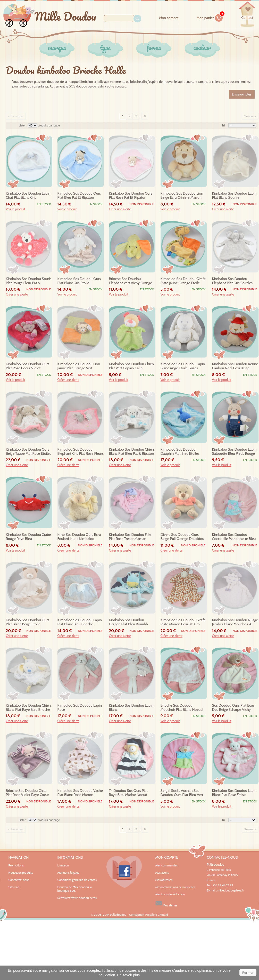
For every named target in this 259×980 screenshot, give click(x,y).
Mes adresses (164, 880)
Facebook (124, 872)
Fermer (248, 973)
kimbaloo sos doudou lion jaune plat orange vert (79, 366)
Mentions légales (68, 873)
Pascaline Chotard (156, 915)
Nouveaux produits (21, 873)
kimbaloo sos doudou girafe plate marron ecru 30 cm (183, 622)
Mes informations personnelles (175, 887)
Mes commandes (167, 865)
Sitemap (14, 887)
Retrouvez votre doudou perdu (77, 898)
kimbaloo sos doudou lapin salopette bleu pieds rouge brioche (234, 452)
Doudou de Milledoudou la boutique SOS (75, 889)
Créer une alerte (120, 209)
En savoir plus (128, 975)
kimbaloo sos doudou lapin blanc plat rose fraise (234, 793)
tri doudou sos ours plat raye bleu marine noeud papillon (128, 793)
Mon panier (210, 17)
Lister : (23, 125)
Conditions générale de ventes (77, 880)
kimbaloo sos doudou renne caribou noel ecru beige (235, 366)
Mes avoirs (162, 873)
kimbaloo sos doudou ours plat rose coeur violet (28, 366)
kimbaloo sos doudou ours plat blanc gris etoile (79, 281)
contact (247, 18)
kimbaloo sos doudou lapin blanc (131, 708)
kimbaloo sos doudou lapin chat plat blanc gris (28, 196)
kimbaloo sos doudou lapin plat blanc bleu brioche (80, 622)
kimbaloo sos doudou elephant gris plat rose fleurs (81, 452)
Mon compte (169, 18)
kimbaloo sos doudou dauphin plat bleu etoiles (180, 452)
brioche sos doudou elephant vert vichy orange (131, 281)
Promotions (16, 865)
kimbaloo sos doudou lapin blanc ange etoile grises (183, 366)
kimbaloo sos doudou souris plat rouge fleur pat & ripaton (29, 281)
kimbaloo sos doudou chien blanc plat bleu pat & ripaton (132, 452)
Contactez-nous (19, 880)
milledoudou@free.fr (231, 890)
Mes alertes (166, 903)
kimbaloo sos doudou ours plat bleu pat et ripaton (79, 196)
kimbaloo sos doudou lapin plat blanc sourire (234, 196)
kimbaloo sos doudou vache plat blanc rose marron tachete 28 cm (80, 793)
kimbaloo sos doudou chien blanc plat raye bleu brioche (28, 708)
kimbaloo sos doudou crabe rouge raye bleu (28, 537)
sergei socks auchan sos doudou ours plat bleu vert (182, 793)
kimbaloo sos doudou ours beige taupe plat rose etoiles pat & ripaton (29, 452)
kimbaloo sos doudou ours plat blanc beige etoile (28, 622)
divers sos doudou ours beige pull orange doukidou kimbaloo (182, 537)
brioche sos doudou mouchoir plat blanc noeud (182, 708)
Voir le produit (16, 209)
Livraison (63, 865)
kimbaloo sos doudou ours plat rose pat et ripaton (131, 196)
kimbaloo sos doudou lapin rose (80, 708)
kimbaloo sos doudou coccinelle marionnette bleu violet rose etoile (234, 537)
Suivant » (250, 116)
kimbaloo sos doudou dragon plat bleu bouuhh (129, 622)
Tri (223, 125)
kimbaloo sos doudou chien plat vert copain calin (132, 366)
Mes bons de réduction (170, 894)
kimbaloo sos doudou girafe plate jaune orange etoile (183, 281)
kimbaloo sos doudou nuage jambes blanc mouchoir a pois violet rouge (235, 622)
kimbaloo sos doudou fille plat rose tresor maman (130, 537)
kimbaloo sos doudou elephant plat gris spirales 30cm (232, 281)
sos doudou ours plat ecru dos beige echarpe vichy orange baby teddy (233, 708)
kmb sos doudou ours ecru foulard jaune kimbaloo (79, 537)
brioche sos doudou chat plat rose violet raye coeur (27, 793)
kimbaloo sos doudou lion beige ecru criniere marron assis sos (182, 196)
